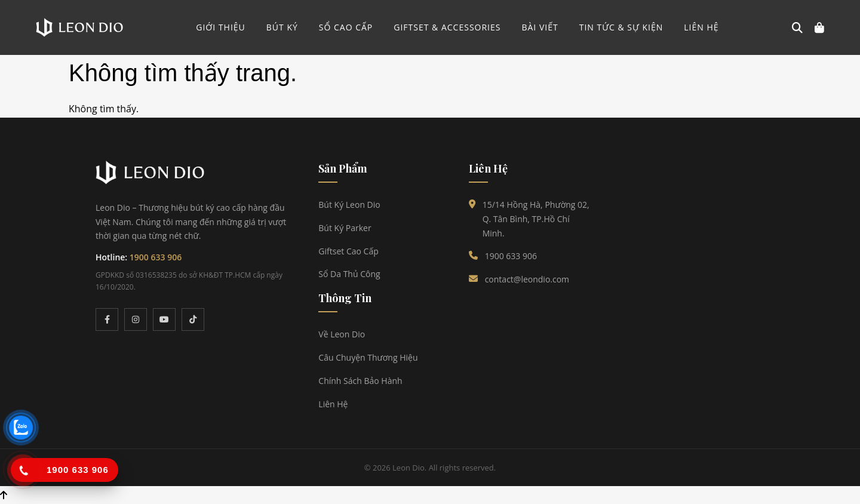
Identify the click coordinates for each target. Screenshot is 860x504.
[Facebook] (107, 319)
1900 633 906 (156, 257)
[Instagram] (136, 319)
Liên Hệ (333, 404)
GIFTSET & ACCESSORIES (447, 27)
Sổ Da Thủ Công (349, 274)
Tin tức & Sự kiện (621, 27)
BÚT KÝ (282, 27)
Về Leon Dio (342, 334)
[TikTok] (193, 319)
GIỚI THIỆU (221, 27)
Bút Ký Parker (345, 228)
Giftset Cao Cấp (348, 251)
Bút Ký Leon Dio (349, 205)
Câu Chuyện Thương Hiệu (368, 357)
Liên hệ (701, 27)
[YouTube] (164, 319)
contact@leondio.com (527, 279)
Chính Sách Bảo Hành (360, 381)
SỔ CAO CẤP (346, 27)
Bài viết (540, 27)
